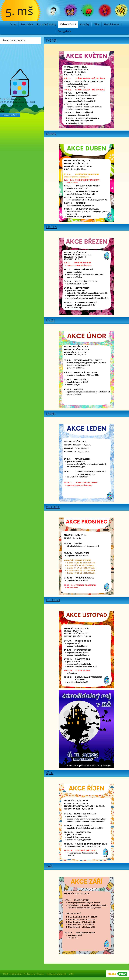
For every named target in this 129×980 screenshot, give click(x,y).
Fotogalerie (65, 31)
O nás (13, 24)
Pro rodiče (27, 24)
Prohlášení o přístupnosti (56, 974)
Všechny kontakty (10, 115)
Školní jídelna (111, 24)
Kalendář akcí (68, 24)
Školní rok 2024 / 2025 (14, 40)
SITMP (71, 974)
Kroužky (85, 24)
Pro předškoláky (47, 24)
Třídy (96, 24)
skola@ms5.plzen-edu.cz (15, 109)
